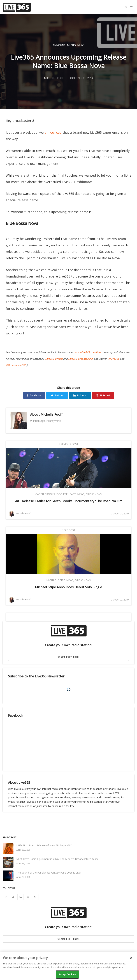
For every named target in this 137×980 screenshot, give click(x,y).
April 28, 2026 (23, 877)
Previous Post (69, 444)
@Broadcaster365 (16, 365)
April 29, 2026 (23, 863)
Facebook (34, 395)
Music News (94, 494)
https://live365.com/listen (88, 352)
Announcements (64, 45)
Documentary (66, 494)
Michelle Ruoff (51, 414)
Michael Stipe (56, 580)
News (81, 45)
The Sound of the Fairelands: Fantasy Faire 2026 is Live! (49, 873)
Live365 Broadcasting (80, 359)
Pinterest (103, 395)
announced (53, 132)
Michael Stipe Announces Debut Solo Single (68, 587)
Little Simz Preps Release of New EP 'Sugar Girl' (44, 845)
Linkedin (80, 395)
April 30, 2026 (23, 850)
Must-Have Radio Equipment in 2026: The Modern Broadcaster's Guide (57, 859)
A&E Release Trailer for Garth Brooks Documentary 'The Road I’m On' (68, 501)
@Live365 (114, 359)
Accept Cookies (67, 974)
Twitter (57, 395)
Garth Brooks (45, 494)
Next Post (68, 530)
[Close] (131, 958)
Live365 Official (54, 359)
